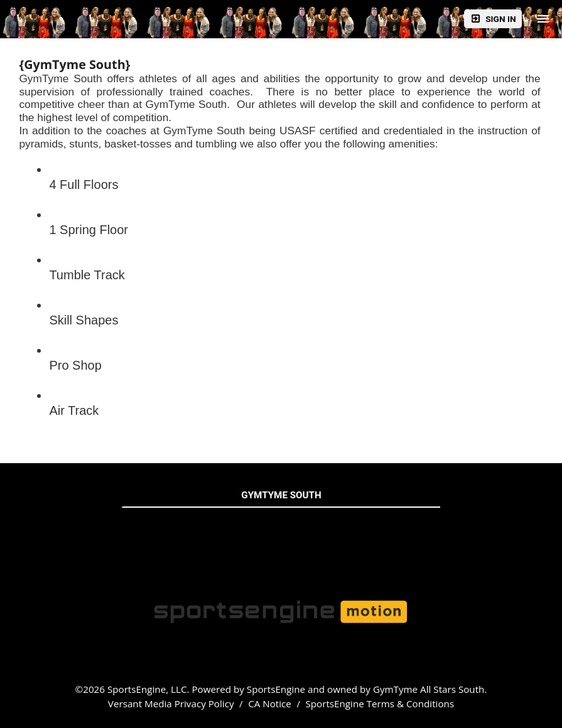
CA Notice (270, 704)
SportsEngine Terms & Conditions (380, 704)
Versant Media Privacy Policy (171, 704)
